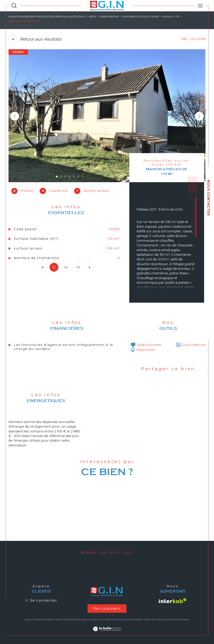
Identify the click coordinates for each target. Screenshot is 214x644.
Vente (92, 16)
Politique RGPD (171, 620)
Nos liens (157, 620)
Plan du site (97, 620)
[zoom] (107, 181)
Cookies (185, 620)
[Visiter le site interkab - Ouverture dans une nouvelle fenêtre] (173, 601)
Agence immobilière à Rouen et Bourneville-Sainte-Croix (47, 16)
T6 (178, 16)
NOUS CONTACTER (209, 198)
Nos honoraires (134, 620)
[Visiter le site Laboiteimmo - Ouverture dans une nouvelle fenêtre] (107, 633)
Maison (168, 16)
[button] (199, 116)
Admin (147, 620)
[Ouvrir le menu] (200, 6)
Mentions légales (115, 620)
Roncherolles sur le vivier (141, 16)
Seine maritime (109, 16)
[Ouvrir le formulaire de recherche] (14, 6)
